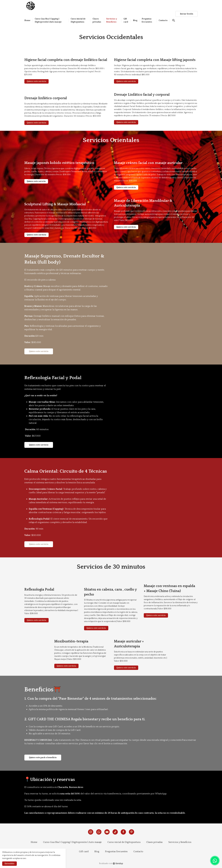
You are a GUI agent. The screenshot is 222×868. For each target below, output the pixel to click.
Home (34, 842)
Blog (97, 851)
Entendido (9, 864)
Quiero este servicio (36, 81)
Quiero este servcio (36, 181)
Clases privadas (154, 842)
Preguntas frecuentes (116, 851)
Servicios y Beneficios (180, 842)
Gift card (84, 851)
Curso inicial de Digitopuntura (124, 842)
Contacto (138, 851)
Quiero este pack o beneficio (43, 758)
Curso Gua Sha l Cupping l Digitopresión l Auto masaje (72, 842)
